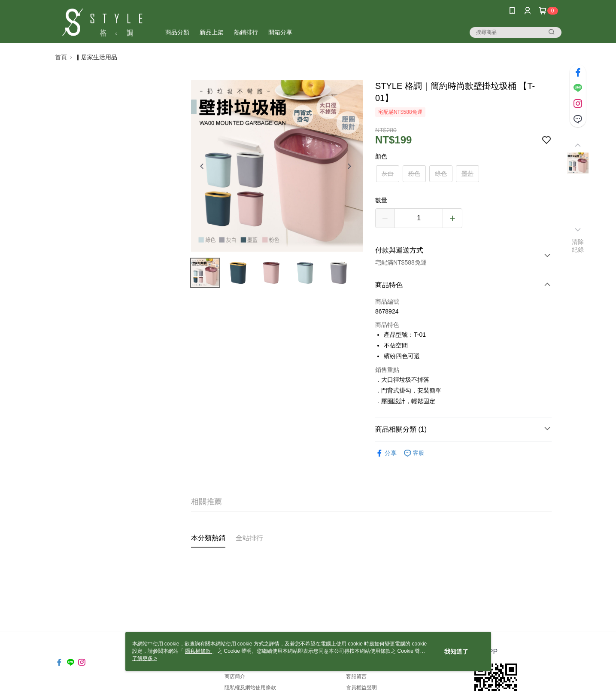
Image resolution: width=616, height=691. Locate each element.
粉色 (414, 174)
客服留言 (356, 676)
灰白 (388, 174)
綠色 (441, 174)
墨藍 (467, 174)
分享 (386, 453)
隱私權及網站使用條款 (250, 688)
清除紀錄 (578, 246)
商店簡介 (235, 676)
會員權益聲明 (361, 688)
